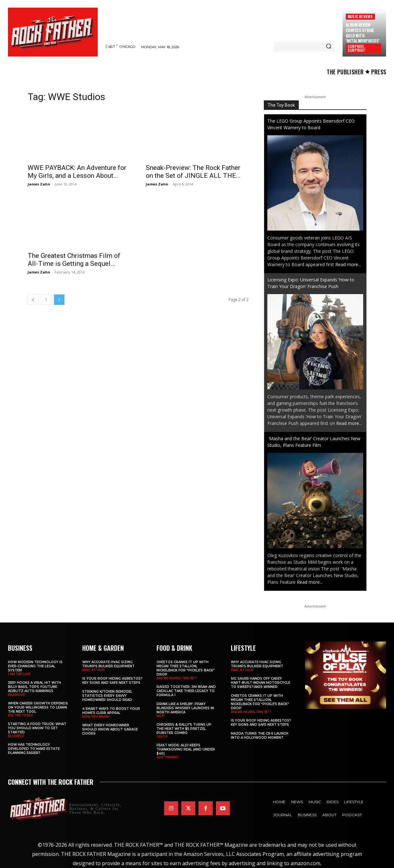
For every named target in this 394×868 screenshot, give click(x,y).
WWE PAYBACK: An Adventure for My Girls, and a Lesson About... (77, 172)
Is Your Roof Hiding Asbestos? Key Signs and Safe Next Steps (112, 681)
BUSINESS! (16, 736)
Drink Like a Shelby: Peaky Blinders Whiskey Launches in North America (185, 708)
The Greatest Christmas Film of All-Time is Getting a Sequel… (74, 260)
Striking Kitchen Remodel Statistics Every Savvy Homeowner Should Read (107, 696)
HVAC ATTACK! (94, 670)
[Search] (329, 47)
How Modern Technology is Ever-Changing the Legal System (35, 666)
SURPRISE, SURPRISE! (356, 48)
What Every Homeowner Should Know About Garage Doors (110, 729)
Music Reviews (360, 16)
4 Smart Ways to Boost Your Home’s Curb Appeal (111, 711)
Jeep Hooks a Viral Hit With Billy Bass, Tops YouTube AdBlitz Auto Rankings (34, 687)
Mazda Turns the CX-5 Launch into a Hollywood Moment (260, 736)
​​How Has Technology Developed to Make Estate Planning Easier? (34, 749)
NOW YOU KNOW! (96, 717)
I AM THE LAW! (19, 674)
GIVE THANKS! (167, 757)
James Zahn (39, 184)
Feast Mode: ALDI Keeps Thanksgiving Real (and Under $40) (186, 749)
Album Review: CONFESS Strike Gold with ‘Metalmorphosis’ (363, 33)
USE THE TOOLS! (21, 715)
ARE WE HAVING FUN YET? (177, 678)
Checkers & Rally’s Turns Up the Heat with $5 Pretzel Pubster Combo (184, 729)
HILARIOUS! (17, 695)
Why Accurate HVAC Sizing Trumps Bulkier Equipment (108, 664)
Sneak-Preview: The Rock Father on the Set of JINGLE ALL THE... (193, 172)
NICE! (160, 716)
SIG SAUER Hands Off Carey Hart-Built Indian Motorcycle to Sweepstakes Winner (260, 683)
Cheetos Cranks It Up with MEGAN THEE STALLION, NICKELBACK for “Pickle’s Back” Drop (186, 668)
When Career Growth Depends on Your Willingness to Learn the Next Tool (38, 707)
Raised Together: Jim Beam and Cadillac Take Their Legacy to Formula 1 (186, 691)
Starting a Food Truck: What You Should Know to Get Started (37, 728)
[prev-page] (33, 300)
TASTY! (162, 737)
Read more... (348, 264)
